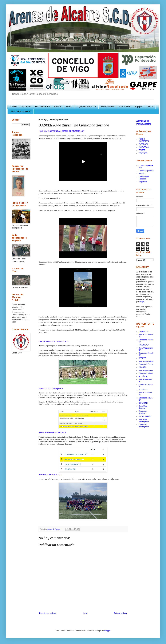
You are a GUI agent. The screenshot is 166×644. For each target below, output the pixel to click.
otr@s (142, 302)
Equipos (139, 106)
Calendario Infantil (146, 373)
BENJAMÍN (143, 403)
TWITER (142, 150)
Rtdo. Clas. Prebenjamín (144, 420)
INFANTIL (143, 367)
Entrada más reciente (48, 613)
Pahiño (69, 106)
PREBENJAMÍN (145, 416)
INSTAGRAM (144, 147)
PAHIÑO (142, 174)
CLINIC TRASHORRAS (21, 111)
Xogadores (143, 182)
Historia (58, 106)
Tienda (150, 106)
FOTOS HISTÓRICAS (144, 140)
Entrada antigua (120, 613)
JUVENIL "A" (144, 332)
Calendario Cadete (146, 364)
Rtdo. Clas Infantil (146, 370)
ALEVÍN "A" (143, 376)
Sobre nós (26, 106)
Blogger (107, 631)
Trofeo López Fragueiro (144, 178)
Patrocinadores (108, 106)
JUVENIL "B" (144, 345)
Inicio (85, 613)
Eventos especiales (146, 171)
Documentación (42, 106)
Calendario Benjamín (143, 412)
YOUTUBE (143, 153)
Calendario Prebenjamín (144, 426)
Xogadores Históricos (86, 106)
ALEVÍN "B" (143, 390)
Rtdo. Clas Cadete (146, 361)
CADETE (142, 358)
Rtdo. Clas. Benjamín (143, 407)
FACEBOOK (143, 144)
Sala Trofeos (125, 106)
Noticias (13, 106)
